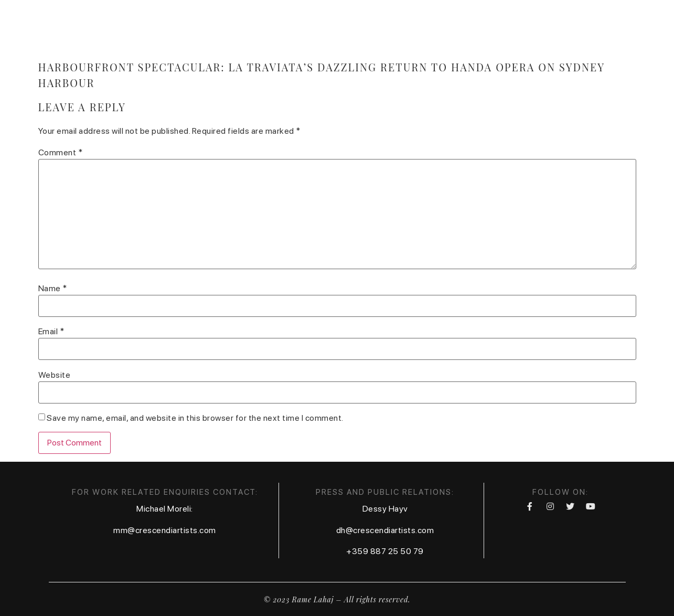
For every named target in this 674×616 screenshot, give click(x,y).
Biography (304, 28)
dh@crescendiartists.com (385, 530)
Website (55, 375)
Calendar (414, 28)
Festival (530, 28)
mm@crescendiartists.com (165, 530)
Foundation (594, 28)
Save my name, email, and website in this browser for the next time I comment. (195, 418)
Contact (474, 28)
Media (360, 28)
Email (51, 332)
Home (249, 28)
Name (53, 289)
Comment (61, 153)
